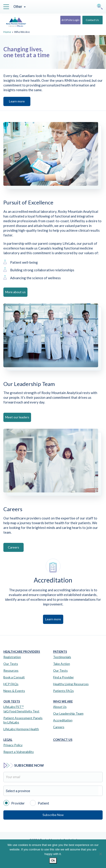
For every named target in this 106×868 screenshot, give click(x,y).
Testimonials (62, 657)
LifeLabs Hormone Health (21, 729)
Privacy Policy (13, 745)
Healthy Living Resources (71, 684)
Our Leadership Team (68, 713)
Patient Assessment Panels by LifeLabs (23, 720)
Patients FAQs (63, 691)
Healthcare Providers (22, 652)
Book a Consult (14, 677)
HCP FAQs (11, 684)
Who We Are (63, 701)
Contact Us (92, 20)
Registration (12, 657)
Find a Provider (63, 677)
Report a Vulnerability (19, 752)
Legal (8, 740)
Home (7, 32)
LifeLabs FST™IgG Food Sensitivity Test (21, 709)
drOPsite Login (70, 20)
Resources (11, 670)
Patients (60, 652)
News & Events (14, 691)
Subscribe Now (53, 815)
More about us (15, 292)
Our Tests (11, 664)
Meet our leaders (17, 417)
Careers (14, 547)
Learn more (17, 101)
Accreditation (63, 720)
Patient (39, 803)
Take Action (62, 664)
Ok (53, 860)
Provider (14, 803)
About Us (60, 707)
